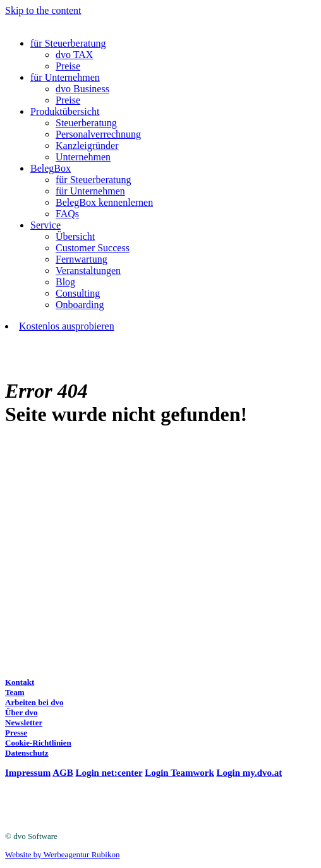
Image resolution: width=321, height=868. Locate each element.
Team (15, 692)
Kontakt (20, 682)
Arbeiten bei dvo (34, 702)
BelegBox (51, 168)
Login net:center (109, 773)
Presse (16, 733)
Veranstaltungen (88, 271)
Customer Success (93, 248)
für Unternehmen (65, 77)
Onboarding (80, 305)
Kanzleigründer (87, 146)
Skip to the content (43, 10)
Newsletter (24, 722)
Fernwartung (82, 259)
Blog (65, 282)
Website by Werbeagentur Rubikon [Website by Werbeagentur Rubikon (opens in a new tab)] (62, 854)
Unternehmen (83, 157)
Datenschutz (27, 753)
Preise (68, 66)
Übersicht (75, 236)
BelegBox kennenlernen (104, 202)
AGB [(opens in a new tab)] (63, 773)
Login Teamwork (179, 773)
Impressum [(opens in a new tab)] (28, 773)
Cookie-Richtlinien (38, 743)
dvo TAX (74, 55)
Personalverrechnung (98, 134)
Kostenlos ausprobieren (67, 326)
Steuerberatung (86, 123)
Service (45, 225)
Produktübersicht (65, 111)
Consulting (78, 293)
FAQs (67, 214)
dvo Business (82, 89)
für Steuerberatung (68, 43)
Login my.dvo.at (250, 773)
